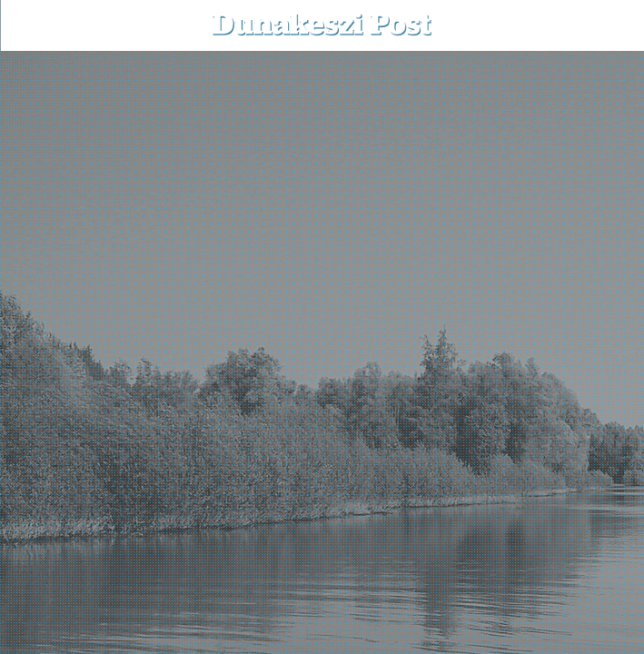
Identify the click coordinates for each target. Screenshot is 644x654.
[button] (617, 25)
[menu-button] (28, 25)
